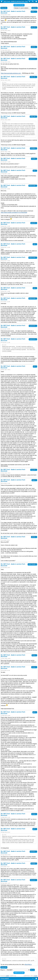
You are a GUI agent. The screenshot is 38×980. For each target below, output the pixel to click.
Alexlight (34, 864)
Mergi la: (3, 970)
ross (35, 171)
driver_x (34, 12)
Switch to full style (19, 5)
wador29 (34, 223)
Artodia (36, 976)
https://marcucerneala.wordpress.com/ (11, 73)
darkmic (34, 47)
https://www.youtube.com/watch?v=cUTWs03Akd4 (14, 212)
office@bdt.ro (28, 964)
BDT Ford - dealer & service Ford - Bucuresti (18, 1)
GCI (35, 366)
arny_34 (34, 27)
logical (34, 480)
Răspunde (4, 8)
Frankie (34, 159)
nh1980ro (33, 148)
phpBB (7, 976)
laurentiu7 (33, 852)
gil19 (35, 712)
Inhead (34, 667)
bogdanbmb (33, 326)
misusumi (33, 880)
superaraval (33, 59)
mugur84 (34, 470)
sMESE (34, 537)
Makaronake (33, 186)
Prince (34, 655)
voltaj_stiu (33, 77)
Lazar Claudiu (32, 564)
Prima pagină (5, 978)
